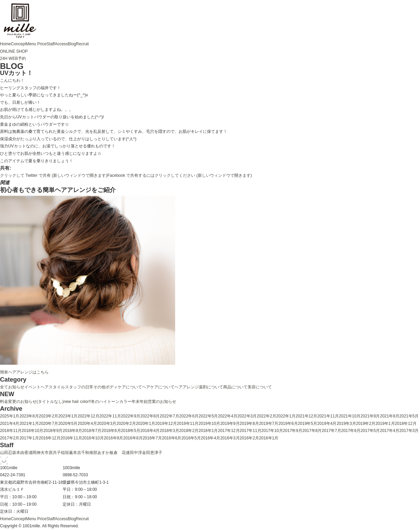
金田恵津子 (152, 453)
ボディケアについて (124, 387)
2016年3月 (230, 438)
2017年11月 (251, 431)
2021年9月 (370, 416)
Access (61, 44)
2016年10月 (93, 438)
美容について (260, 387)
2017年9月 (293, 431)
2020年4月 (87, 424)
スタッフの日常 (79, 387)
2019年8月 (249, 424)
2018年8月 (72, 431)
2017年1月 (29, 438)
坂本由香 (20, 453)
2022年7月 (169, 416)
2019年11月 (188, 424)
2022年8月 (150, 416)
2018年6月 (111, 431)
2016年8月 (133, 438)
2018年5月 (131, 431)
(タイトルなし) (50, 402)
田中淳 (136, 453)
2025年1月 (10, 416)
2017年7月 (331, 431)
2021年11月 (328, 416)
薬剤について (211, 387)
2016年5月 (191, 438)
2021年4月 (10, 424)
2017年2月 (10, 438)
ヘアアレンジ (187, 387)
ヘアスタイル (53, 387)
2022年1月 (286, 416)
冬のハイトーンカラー (111, 402)
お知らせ (16, 387)
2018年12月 (406, 424)
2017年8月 (312, 431)
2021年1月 (29, 424)
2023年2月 (49, 416)
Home (5, 44)
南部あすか (99, 453)
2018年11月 (11, 431)
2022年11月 (110, 416)
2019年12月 (166, 424)
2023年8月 (29, 416)
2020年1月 (146, 424)
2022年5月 (208, 416)
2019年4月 (327, 424)
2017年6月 (351, 431)
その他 (99, 387)
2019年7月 (269, 424)
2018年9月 (53, 431)
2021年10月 (350, 416)
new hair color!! (77, 402)
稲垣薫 (67, 453)
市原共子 (53, 453)
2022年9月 (131, 416)
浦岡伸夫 (37, 453)
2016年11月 (71, 438)
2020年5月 (68, 424)
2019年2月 (366, 424)
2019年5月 (308, 424)
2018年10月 (32, 431)
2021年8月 (389, 416)
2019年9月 (230, 424)
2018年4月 (150, 431)
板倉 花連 (120, 453)
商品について (235, 387)
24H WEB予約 (13, 58)
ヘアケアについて (158, 387)
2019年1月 (385, 424)
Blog (72, 44)
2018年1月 (208, 431)
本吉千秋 (81, 453)
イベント (32, 387)
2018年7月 (92, 431)
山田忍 (6, 453)
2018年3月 (169, 431)
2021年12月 (306, 416)
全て (4, 387)
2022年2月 (266, 416)
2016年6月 (172, 438)
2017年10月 (272, 431)
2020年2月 (126, 424)
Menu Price (36, 44)
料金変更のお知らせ (18, 402)
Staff (50, 44)
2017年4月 (389, 431)
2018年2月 (189, 431)
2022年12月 (89, 416)
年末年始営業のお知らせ (154, 402)
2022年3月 (247, 416)
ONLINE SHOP (14, 51)
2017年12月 (229, 431)
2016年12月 (50, 438)
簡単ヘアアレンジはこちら (24, 372)
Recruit (83, 44)
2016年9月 (113, 438)
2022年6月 (189, 416)
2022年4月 (227, 416)
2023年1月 (68, 416)
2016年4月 (211, 438)
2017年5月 (370, 431)
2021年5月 (409, 416)
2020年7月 (49, 424)
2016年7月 (152, 438)
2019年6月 (288, 424)
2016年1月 (269, 438)
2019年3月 (346, 424)
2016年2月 (249, 438)
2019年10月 (209, 424)
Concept (18, 44)
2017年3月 (409, 431)
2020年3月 (107, 424)
